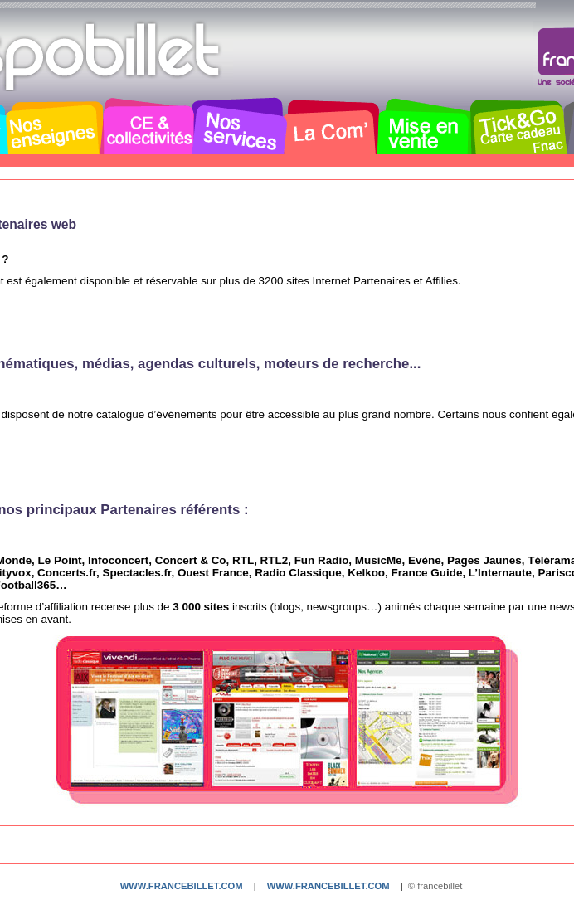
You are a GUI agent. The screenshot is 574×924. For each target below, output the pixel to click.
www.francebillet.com (182, 886)
